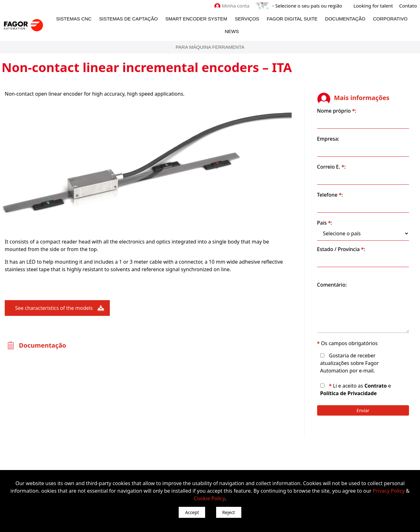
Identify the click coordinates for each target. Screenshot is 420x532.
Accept (192, 512)
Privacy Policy (389, 491)
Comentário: (333, 285)
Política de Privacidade (350, 393)
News (232, 31)
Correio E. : (332, 167)
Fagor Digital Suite (292, 19)
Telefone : (331, 195)
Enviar (364, 410)
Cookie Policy (209, 498)
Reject (229, 512)
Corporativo (390, 19)
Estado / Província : (342, 249)
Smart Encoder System (196, 19)
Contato (408, 6)
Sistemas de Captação (128, 19)
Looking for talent (373, 6)
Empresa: (329, 139)
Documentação (345, 19)
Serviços (247, 19)
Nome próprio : (338, 111)
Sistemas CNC (74, 19)
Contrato (377, 386)
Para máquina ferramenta (210, 47)
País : (326, 223)
